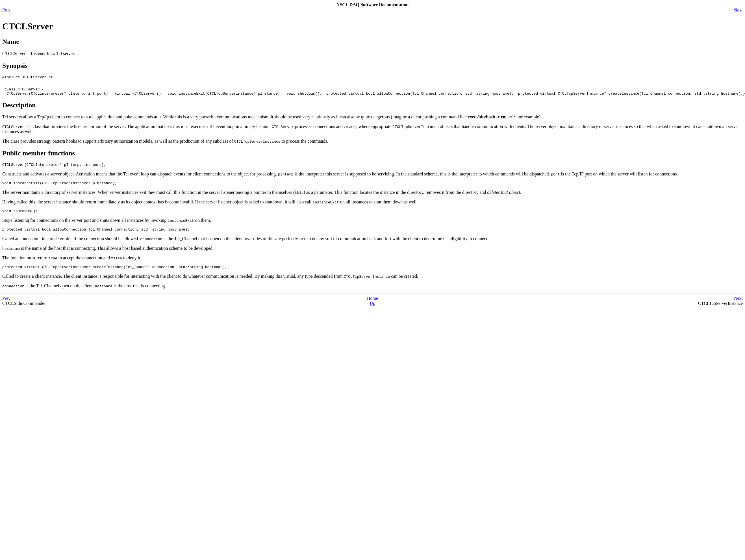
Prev (6, 10)
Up (373, 311)
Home (372, 306)
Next (738, 10)
